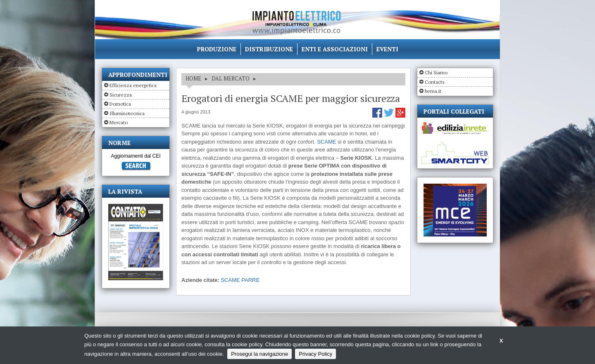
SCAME (326, 142)
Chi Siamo (436, 72)
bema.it (433, 91)
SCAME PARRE (240, 280)
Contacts (435, 82)
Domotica (120, 104)
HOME (193, 78)
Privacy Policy (315, 354)
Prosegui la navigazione (259, 354)
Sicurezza (121, 95)
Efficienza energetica (133, 85)
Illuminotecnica (127, 113)
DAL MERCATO (231, 78)
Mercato (119, 122)
